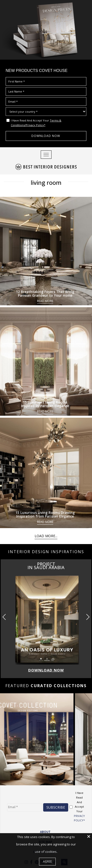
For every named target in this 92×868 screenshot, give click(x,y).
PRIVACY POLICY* (79, 816)
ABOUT (45, 830)
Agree (47, 861)
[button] (88, 615)
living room (46, 182)
